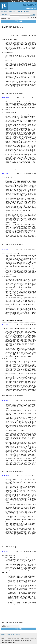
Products (12, 12)
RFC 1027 (5, 98)
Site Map (3, 634)
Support (27, 12)
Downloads (27, 1)
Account (14, 1)
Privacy (18, 634)
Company (4, 15)
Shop (20, 1)
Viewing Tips (11, 634)
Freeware (4, 12)
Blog (34, 1)
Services (19, 12)
